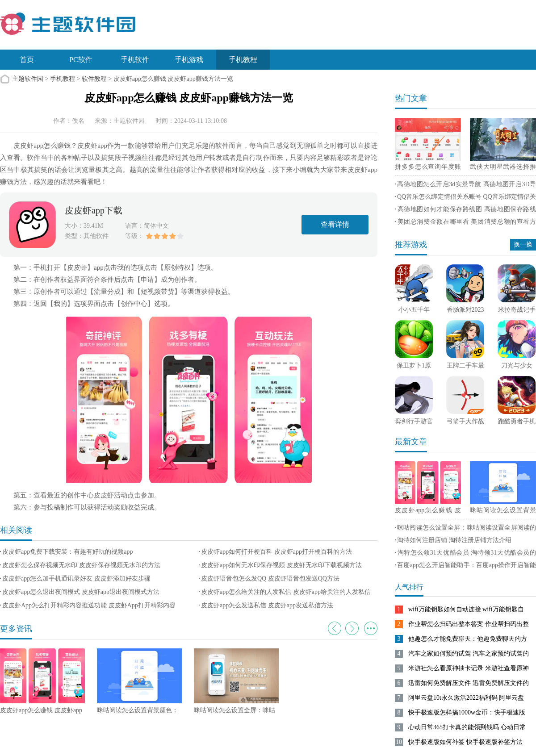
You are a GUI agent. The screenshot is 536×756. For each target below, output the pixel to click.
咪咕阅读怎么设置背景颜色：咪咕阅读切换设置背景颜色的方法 (503, 512)
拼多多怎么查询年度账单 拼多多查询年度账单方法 (428, 168)
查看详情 (335, 224)
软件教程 (94, 79)
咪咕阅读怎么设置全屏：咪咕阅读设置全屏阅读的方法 (465, 529)
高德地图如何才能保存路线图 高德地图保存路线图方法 (465, 211)
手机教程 (243, 60)
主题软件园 (28, 79)
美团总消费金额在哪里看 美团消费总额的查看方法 (465, 223)
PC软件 (81, 60)
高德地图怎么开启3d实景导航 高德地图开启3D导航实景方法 (465, 186)
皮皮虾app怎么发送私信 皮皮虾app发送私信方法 (267, 605)
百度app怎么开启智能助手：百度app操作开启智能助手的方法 (465, 567)
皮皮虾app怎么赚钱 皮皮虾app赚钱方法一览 (428, 512)
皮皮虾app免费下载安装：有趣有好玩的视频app (67, 552)
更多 (371, 628)
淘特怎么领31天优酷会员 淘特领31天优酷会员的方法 (465, 554)
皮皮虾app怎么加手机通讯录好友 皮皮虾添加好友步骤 (76, 578)
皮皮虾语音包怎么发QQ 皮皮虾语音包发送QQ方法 (270, 578)
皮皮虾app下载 (94, 210)
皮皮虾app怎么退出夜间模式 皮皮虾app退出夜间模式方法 (81, 592)
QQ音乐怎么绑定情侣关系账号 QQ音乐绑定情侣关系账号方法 (465, 198)
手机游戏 (189, 60)
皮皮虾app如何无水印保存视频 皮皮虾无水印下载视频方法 (281, 565)
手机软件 (135, 60)
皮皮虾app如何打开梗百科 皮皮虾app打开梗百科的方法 (276, 552)
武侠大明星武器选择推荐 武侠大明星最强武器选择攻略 (503, 168)
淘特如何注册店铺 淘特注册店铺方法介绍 (454, 540)
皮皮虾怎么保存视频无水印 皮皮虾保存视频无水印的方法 (81, 565)
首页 (27, 60)
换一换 (523, 244)
